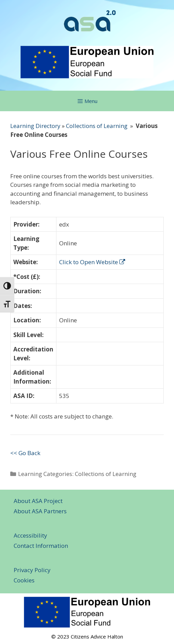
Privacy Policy (32, 570)
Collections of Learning (97, 126)
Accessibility (30, 535)
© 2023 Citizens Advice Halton (87, 636)
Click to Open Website (92, 262)
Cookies (24, 580)
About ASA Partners (40, 511)
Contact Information (41, 546)
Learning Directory (35, 126)
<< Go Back (25, 453)
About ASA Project (38, 501)
